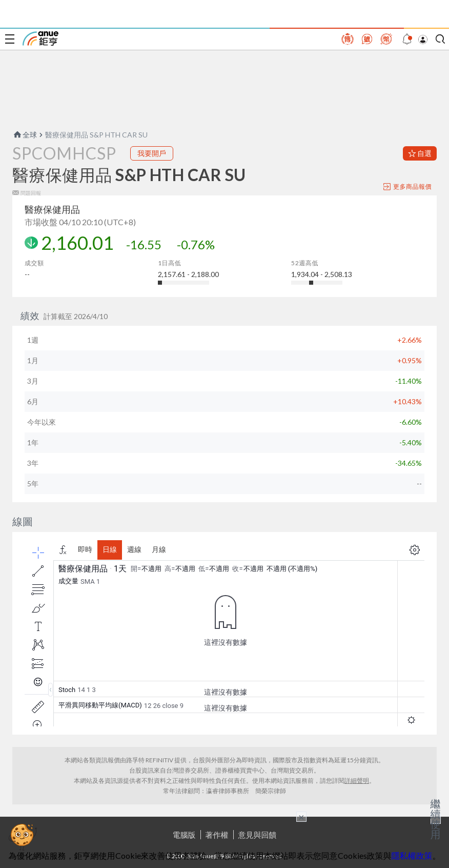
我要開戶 (152, 153)
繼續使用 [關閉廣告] (436, 819)
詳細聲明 (357, 781)
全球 (25, 135)
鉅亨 (40, 38)
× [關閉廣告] (301, 817)
